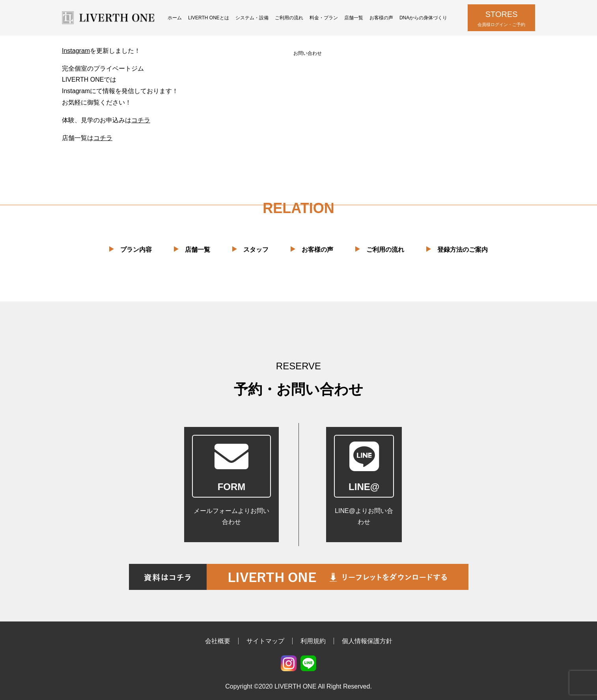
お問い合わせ (308, 53)
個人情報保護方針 (367, 641)
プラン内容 (136, 250)
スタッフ (256, 250)
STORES (501, 19)
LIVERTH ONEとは (209, 18)
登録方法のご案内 (463, 250)
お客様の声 (381, 18)
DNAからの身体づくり (423, 18)
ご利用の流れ (289, 18)
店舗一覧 (354, 18)
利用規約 (313, 641)
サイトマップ (265, 641)
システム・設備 (252, 18)
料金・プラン (324, 18)
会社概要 (218, 641)
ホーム (175, 18)
